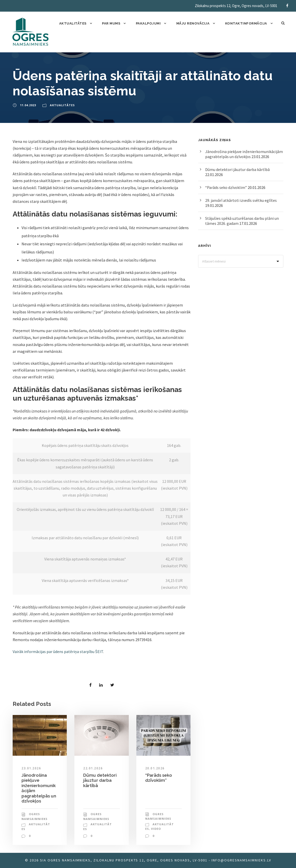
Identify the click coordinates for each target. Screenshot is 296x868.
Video (156, 829)
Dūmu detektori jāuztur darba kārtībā (100, 780)
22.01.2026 (93, 768)
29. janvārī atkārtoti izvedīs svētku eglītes (241, 200)
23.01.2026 (31, 768)
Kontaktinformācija (246, 23)
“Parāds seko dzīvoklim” (159, 778)
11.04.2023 (28, 105)
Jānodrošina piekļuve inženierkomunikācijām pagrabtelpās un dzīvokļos (244, 154)
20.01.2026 (155, 768)
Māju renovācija (193, 23)
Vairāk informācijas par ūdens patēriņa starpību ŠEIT (58, 652)
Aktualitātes (73, 23)
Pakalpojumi (148, 23)
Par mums (111, 23)
